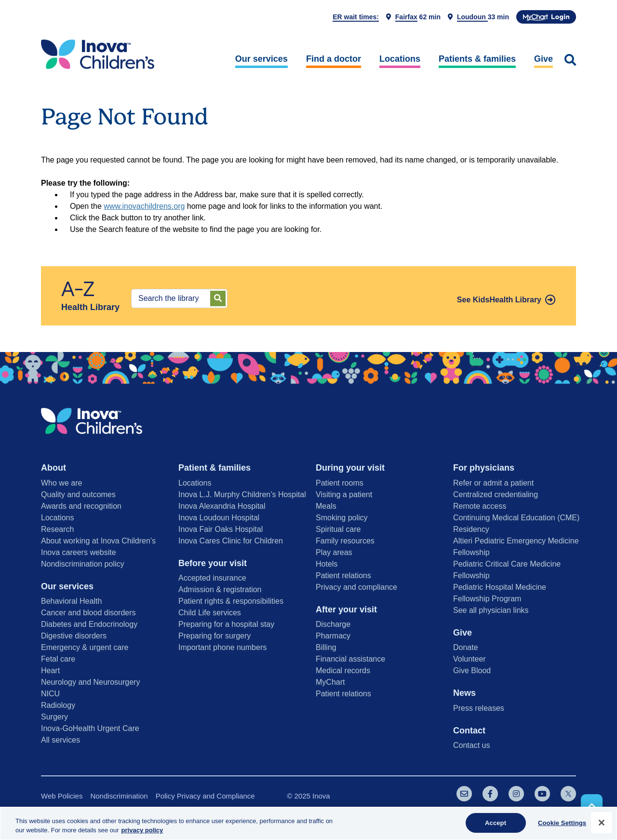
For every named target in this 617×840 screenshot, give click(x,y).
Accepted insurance (212, 578)
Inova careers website (79, 552)
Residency (471, 529)
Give (543, 59)
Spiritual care (338, 529)
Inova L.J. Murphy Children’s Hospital (242, 495)
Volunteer (469, 659)
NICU (50, 694)
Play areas (334, 552)
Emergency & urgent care (85, 647)
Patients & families (477, 59)
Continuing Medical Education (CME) (516, 518)
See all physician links (491, 610)
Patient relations (343, 576)
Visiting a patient (344, 495)
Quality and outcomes (78, 495)
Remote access (480, 506)
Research (57, 529)
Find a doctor (334, 59)
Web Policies (62, 796)
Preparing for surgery (215, 636)
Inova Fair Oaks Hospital (221, 529)
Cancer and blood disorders (88, 613)
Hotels (327, 564)
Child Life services (210, 613)
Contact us (471, 745)
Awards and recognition (81, 506)
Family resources (345, 541)
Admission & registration (220, 589)
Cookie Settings (562, 826)
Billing (326, 647)
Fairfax (406, 17)
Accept (496, 826)
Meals (326, 506)
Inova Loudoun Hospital (219, 518)
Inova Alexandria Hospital (222, 506)
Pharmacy (333, 636)
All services (60, 740)
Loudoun (472, 17)
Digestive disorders (74, 636)
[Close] (602, 826)
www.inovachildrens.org (144, 206)
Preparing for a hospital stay (226, 624)
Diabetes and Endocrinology (89, 624)
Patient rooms (340, 483)
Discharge (333, 624)
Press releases (479, 708)
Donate (466, 647)
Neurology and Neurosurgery (90, 682)
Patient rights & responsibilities (231, 601)
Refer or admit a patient (493, 483)
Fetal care (58, 659)
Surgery (54, 717)
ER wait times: (356, 17)
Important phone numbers (222, 647)
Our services (262, 59)
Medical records (343, 671)
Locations (400, 59)
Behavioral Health (71, 601)
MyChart (330, 682)
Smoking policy (342, 518)
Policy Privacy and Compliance (205, 796)
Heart (50, 671)
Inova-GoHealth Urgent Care (90, 728)
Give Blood (472, 671)
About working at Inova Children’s (98, 541)
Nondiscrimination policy (83, 564)
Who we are (61, 483)
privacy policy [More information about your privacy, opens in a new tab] (142, 833)
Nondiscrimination (119, 796)
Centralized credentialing (496, 495)
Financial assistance (350, 659)
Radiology (58, 705)
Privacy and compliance (356, 587)
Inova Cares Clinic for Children (231, 541)
